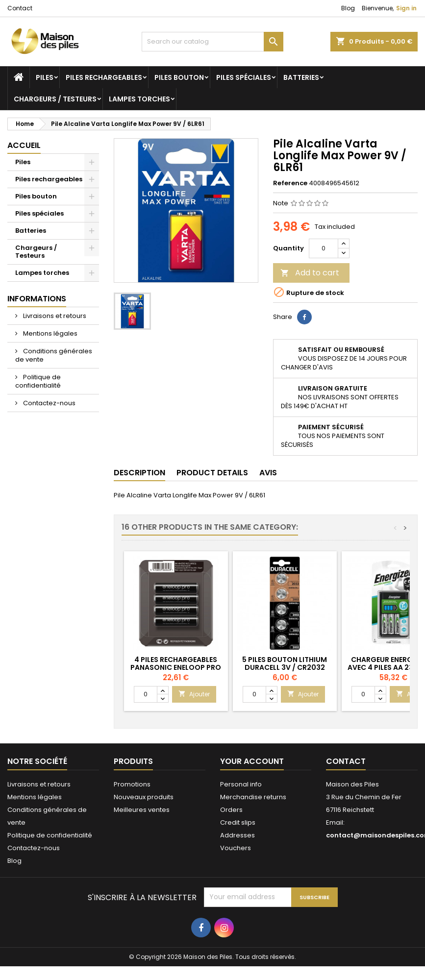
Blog (348, 8)
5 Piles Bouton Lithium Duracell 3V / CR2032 (285, 663)
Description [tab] (139, 473)
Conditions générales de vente (54, 355)
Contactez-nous (49, 403)
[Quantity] (324, 248)
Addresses (237, 835)
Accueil (24, 145)
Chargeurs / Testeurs (55, 99)
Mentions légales (50, 333)
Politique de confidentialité (38, 381)
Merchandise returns (253, 797)
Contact (20, 8)
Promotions (132, 784)
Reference (290, 183)
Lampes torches (139, 99)
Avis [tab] (268, 473)
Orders (231, 810)
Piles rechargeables (104, 77)
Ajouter (194, 694)
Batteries (301, 77)
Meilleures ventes (142, 810)
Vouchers (236, 848)
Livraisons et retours (54, 316)
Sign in (406, 8)
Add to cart (310, 273)
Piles (45, 77)
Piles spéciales (244, 77)
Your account (252, 761)
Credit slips (238, 822)
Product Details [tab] (212, 473)
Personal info (241, 784)
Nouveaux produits (144, 797)
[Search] (212, 42)
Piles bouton (179, 77)
